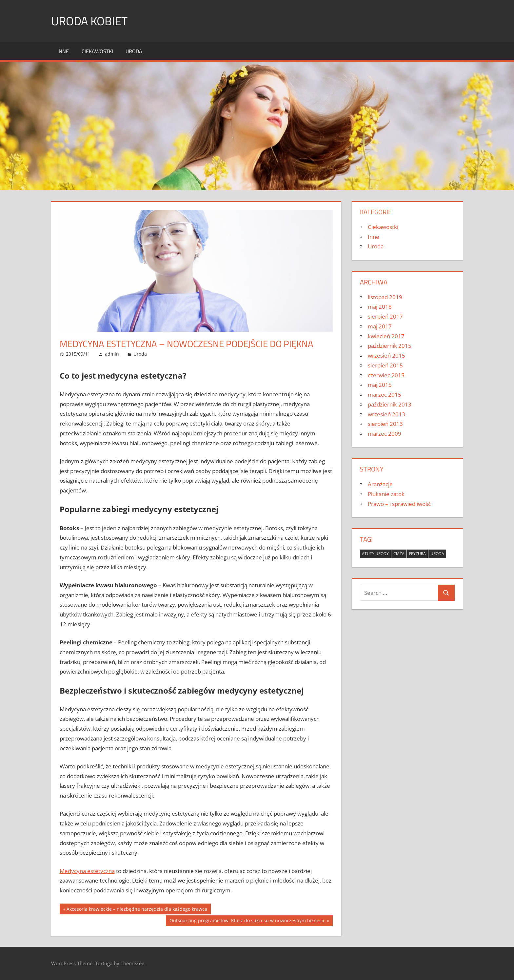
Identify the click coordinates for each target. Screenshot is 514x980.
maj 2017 (380, 326)
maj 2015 (380, 385)
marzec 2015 (385, 395)
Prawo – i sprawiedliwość (399, 504)
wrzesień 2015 (386, 355)
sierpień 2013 (385, 424)
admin (112, 354)
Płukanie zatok (386, 494)
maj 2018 (380, 307)
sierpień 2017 (385, 316)
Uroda (134, 51)
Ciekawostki (97, 51)
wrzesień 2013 (386, 414)
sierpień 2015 (385, 365)
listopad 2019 (385, 297)
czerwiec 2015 (386, 375)
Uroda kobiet (89, 21)
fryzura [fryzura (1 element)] (417, 554)
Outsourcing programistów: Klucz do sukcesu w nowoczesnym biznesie (247, 921)
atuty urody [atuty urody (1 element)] (375, 554)
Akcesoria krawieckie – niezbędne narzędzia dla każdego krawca (137, 910)
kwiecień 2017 (386, 336)
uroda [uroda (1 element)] (437, 554)
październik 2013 (390, 404)
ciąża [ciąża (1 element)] (399, 554)
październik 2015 (390, 346)
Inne (63, 51)
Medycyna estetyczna (87, 871)
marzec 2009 (385, 434)
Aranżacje (380, 484)
